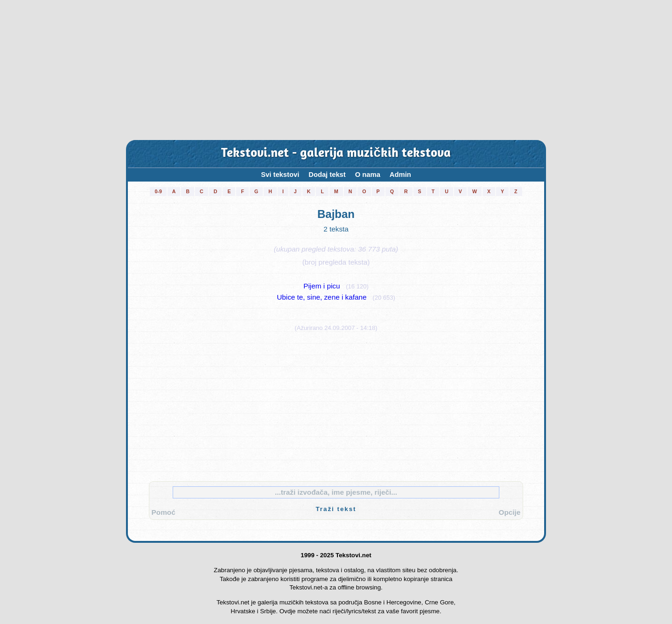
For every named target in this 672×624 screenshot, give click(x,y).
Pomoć (164, 512)
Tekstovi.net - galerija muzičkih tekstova (336, 154)
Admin (400, 175)
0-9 (158, 191)
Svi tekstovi (280, 175)
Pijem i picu (322, 286)
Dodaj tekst (327, 175)
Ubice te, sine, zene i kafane (322, 297)
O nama (368, 175)
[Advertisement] (336, 70)
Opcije (510, 512)
